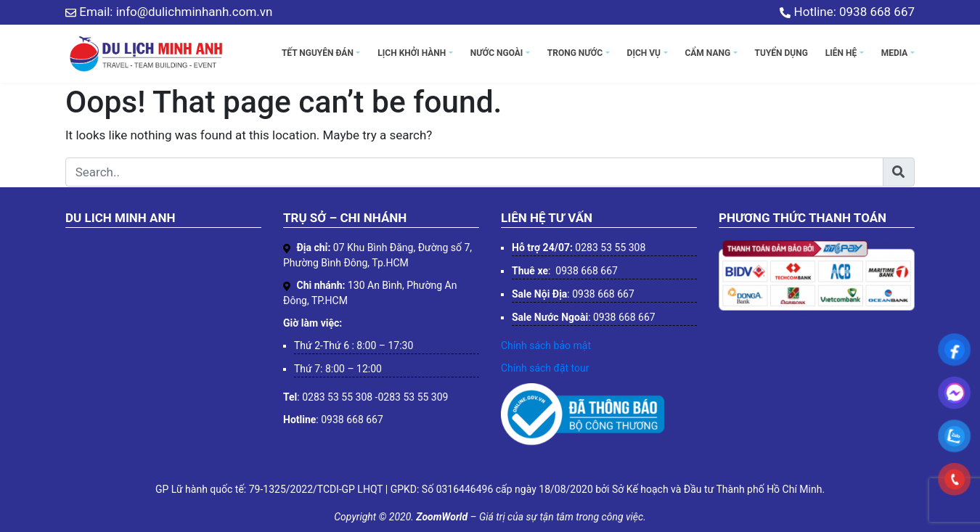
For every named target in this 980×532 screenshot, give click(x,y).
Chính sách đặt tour (545, 368)
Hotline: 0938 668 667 (847, 12)
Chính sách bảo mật (546, 345)
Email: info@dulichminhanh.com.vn (169, 12)
